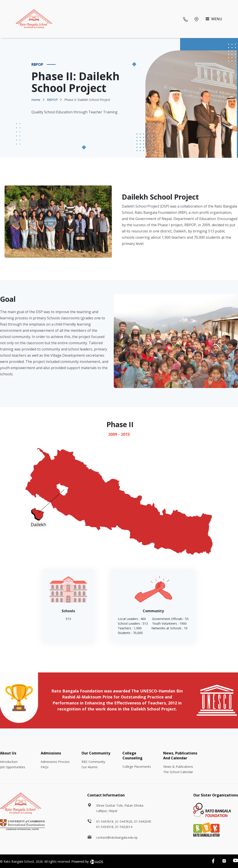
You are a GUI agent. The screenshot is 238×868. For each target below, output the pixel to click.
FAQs (45, 767)
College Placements (137, 767)
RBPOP (52, 100)
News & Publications (178, 767)
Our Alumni (90, 767)
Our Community (96, 753)
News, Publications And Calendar (180, 756)
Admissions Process (55, 762)
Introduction (9, 762)
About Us (8, 753)
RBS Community (93, 762)
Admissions (51, 753)
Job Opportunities (13, 767)
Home (36, 100)
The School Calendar (178, 772)
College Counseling (132, 756)
